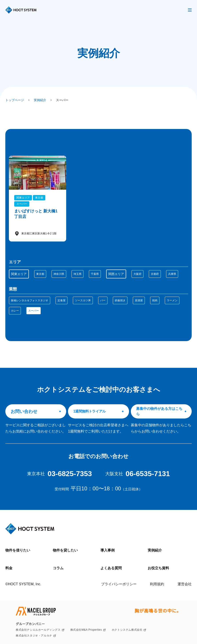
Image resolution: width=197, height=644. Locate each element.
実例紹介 (155, 550)
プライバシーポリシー (119, 584)
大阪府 (137, 274)
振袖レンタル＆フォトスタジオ (30, 300)
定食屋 (62, 300)
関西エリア (116, 274)
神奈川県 (59, 274)
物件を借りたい (18, 550)
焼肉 (155, 300)
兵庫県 (172, 274)
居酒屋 (139, 300)
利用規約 (157, 584)
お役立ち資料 (158, 568)
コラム (58, 568)
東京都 (40, 274)
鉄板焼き (120, 300)
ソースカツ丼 (83, 300)
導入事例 (107, 550)
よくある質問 (111, 568)
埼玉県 (78, 274)
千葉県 (95, 274)
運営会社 (185, 584)
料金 (9, 568)
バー (103, 300)
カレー (15, 311)
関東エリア (19, 274)
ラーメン (172, 300)
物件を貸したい (65, 550)
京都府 (155, 274)
